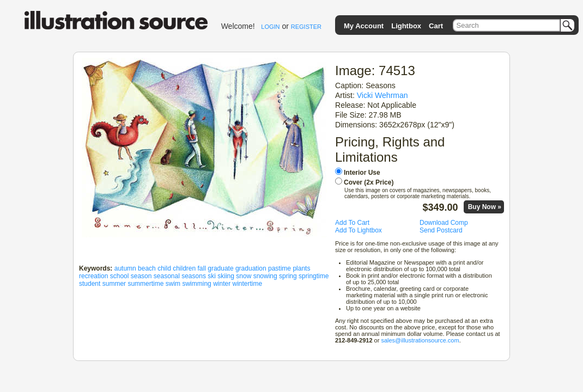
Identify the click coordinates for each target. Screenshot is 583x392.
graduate (220, 268)
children (184, 268)
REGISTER (306, 27)
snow (244, 276)
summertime (145, 284)
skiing (226, 276)
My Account (364, 26)
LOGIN (270, 27)
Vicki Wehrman (382, 95)
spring (288, 276)
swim (173, 284)
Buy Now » (485, 207)
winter (222, 284)
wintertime (247, 284)
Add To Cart (352, 223)
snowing (265, 276)
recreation (93, 276)
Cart (436, 26)
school (120, 276)
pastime (280, 268)
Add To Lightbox (359, 230)
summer (114, 284)
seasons (194, 276)
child (164, 268)
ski (212, 276)
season (141, 276)
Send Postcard (441, 230)
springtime (314, 276)
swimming (196, 284)
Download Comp (444, 223)
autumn (125, 268)
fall (202, 268)
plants (301, 268)
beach (147, 268)
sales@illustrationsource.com (420, 340)
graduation (251, 268)
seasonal (167, 276)
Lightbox (406, 26)
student (90, 284)
